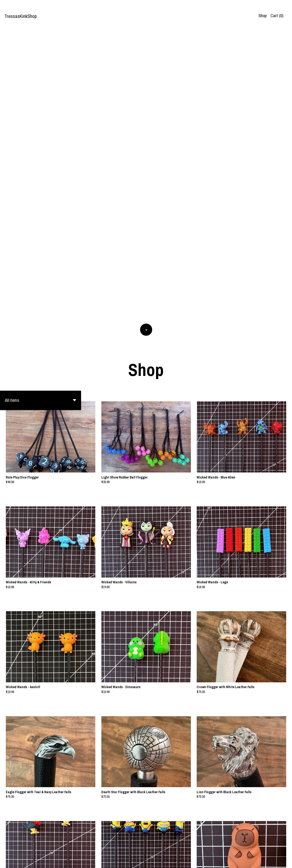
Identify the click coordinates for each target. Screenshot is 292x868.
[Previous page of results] (126, 848)
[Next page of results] (167, 848)
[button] (41, 110)
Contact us (271, 860)
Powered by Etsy (59, 860)
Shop (262, 16)
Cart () (277, 16)
